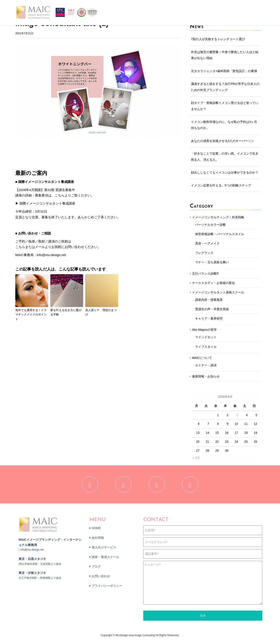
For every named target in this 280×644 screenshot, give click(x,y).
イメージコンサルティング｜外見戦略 (218, 217)
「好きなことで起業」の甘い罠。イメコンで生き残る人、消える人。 (225, 157)
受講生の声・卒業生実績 (212, 309)
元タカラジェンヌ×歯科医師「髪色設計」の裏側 (224, 71)
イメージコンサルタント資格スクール (218, 292)
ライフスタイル (206, 347)
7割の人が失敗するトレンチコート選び (218, 39)
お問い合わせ (101, 580)
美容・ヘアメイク (207, 243)
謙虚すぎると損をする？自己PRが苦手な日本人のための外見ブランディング (225, 87)
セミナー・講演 (206, 365)
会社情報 (98, 541)
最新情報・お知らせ (206, 376)
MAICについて (202, 358)
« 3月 (196, 458)
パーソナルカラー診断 (210, 225)
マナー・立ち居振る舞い (212, 262)
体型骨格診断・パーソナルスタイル (220, 234)
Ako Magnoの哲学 (204, 330)
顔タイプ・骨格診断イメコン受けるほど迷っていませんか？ (225, 106)
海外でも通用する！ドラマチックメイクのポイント (31, 315)
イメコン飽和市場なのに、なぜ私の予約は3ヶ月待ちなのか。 (224, 125)
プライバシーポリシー (107, 589)
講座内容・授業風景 (209, 300)
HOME (96, 532)
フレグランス (204, 253)
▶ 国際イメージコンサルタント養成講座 (45, 203)
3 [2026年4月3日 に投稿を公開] (237, 415)
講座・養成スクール (105, 560)
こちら (20, 247)
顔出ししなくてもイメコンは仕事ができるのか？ (225, 172)
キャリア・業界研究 (209, 319)
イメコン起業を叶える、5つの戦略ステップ (221, 185)
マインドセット (206, 337)
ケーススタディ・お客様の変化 (213, 283)
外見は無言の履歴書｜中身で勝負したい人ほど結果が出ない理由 (225, 55)
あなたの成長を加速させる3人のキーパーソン (222, 141)
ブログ (96, 570)
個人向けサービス (104, 551)
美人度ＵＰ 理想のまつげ (101, 312)
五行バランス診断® (205, 274)
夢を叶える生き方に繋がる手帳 (66, 312)
